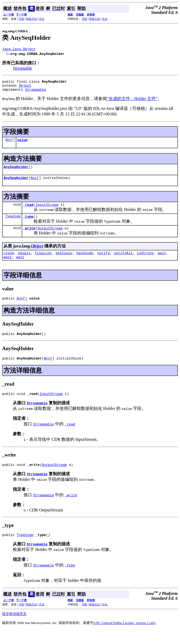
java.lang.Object (19, 50)
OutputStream (50, 236)
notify (103, 262)
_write (29, 236)
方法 (42, 19)
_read (28, 211)
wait (162, 262)
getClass (64, 262)
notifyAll (123, 262)
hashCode (85, 262)
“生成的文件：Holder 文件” (132, 102)
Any (8, 144)
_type (28, 223)
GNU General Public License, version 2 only (124, 637)
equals (24, 262)
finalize (43, 262)
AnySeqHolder (16, 171)
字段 (21, 19)
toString (145, 262)
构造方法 (32, 19)
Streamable (22, 69)
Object (25, 88)
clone (9, 262)
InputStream (47, 211)
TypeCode (13, 223)
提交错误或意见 (14, 628)
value (22, 144)
